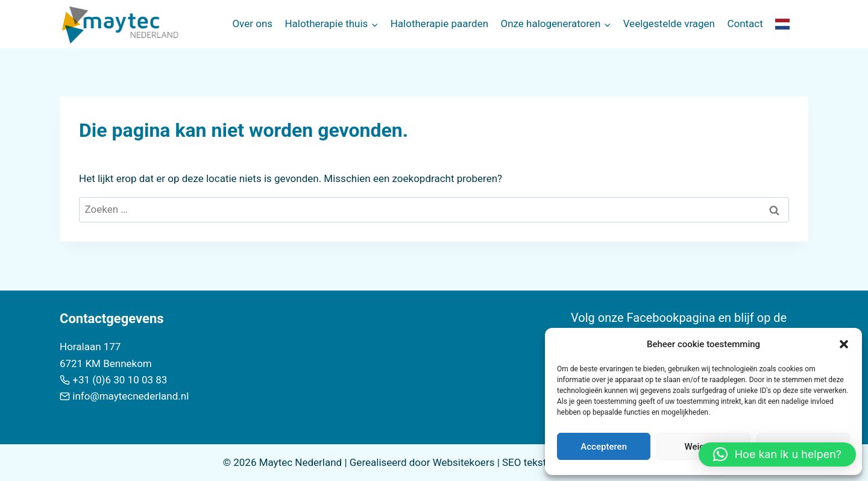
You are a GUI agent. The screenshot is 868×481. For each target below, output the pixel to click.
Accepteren (604, 447)
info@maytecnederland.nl (131, 396)
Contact (745, 24)
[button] (844, 344)
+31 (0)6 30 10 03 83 (120, 380)
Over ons (252, 24)
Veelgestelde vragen (669, 24)
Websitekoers (464, 462)
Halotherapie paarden (439, 24)
